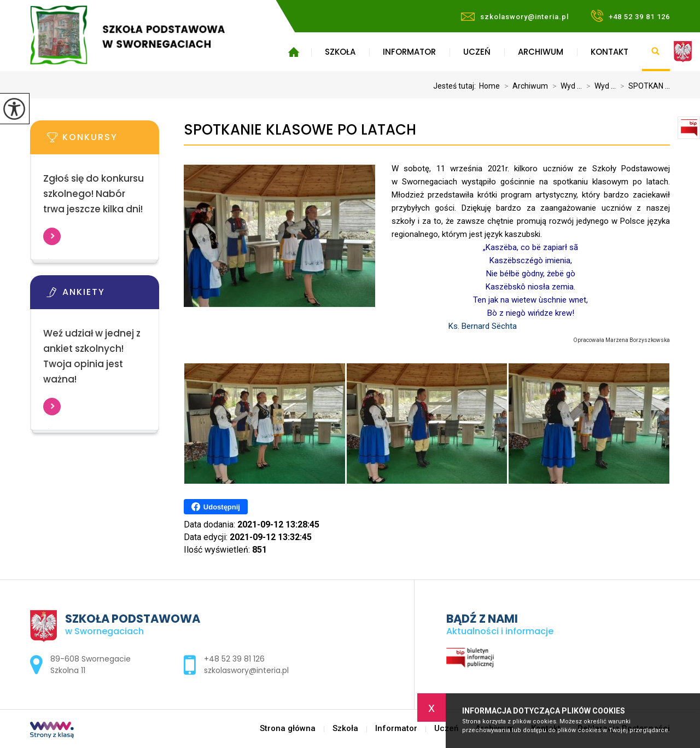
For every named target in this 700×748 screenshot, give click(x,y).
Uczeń (477, 52)
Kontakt (609, 52)
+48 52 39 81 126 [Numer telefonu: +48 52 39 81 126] (234, 659)
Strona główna (293, 52)
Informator (409, 52)
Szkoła (340, 52)
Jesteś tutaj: (456, 86)
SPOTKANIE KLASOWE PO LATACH (300, 130)
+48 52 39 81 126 (630, 16)
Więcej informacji (52, 236)
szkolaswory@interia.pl (515, 17)
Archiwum (541, 52)
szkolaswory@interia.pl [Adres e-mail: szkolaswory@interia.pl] (246, 670)
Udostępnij (216, 507)
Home (489, 86)
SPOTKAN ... (643, 86)
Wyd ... (565, 86)
